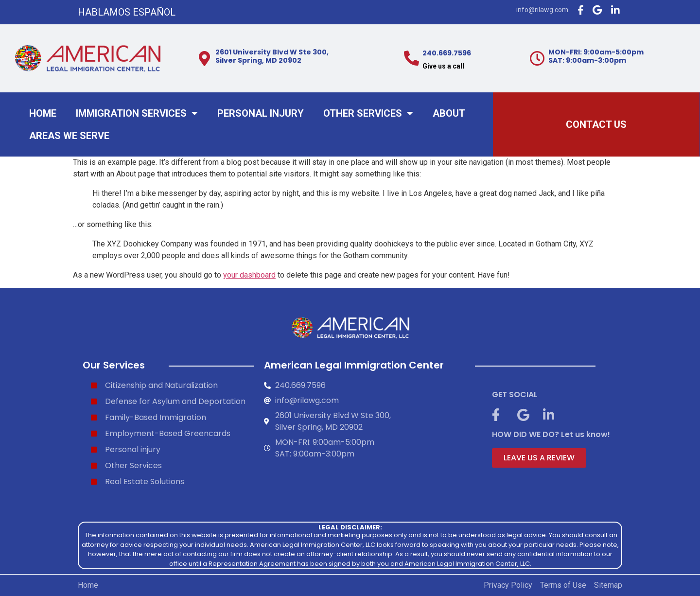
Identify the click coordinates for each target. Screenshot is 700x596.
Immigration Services (137, 113)
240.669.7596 (447, 53)
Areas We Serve (69, 136)
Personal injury (261, 113)
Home (43, 113)
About (449, 113)
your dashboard (249, 275)
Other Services (368, 113)
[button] (539, 458)
